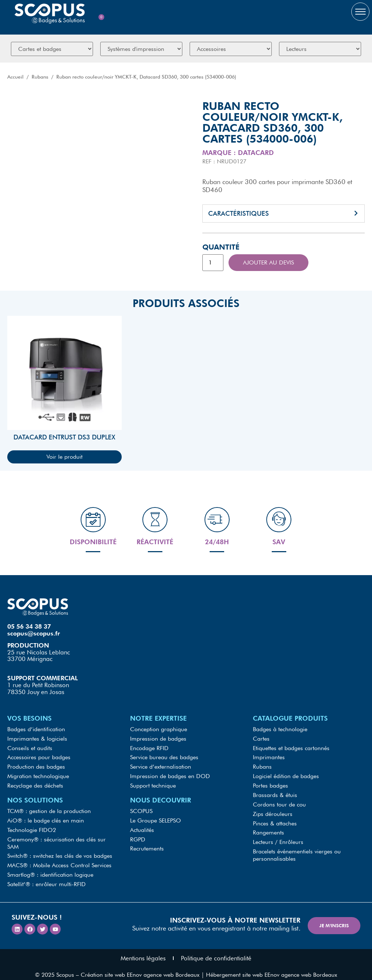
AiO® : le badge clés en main (46, 818)
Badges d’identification (36, 732)
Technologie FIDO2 (32, 826)
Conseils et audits (30, 749)
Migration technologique (38, 775)
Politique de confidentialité (216, 951)
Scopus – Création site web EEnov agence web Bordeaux (128, 967)
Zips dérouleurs (273, 810)
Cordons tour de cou (279, 802)
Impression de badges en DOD (170, 775)
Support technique (153, 784)
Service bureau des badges (164, 758)
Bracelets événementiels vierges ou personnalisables (297, 849)
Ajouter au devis (268, 262)
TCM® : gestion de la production (49, 809)
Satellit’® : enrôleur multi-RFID (46, 877)
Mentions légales (143, 951)
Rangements (268, 828)
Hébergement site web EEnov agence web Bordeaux (272, 967)
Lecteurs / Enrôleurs (278, 836)
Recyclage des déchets (35, 784)
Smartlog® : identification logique (50, 869)
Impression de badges (158, 740)
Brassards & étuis (275, 793)
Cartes (261, 740)
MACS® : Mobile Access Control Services (59, 860)
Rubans (40, 77)
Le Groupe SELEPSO (155, 818)
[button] (284, 214)
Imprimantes (269, 758)
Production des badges (36, 767)
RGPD (138, 835)
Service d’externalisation (161, 767)
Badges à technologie (280, 732)
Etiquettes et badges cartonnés (291, 749)
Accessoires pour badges (39, 758)
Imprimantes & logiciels (37, 740)
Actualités (142, 826)
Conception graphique (159, 732)
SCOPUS (141, 809)
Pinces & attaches (275, 819)
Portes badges (270, 784)
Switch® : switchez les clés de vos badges (60, 851)
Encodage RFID (149, 749)
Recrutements (147, 844)
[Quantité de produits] (213, 263)
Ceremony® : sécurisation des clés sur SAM (56, 839)
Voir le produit (64, 457)
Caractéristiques (238, 213)
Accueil (15, 77)
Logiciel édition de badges (286, 775)
